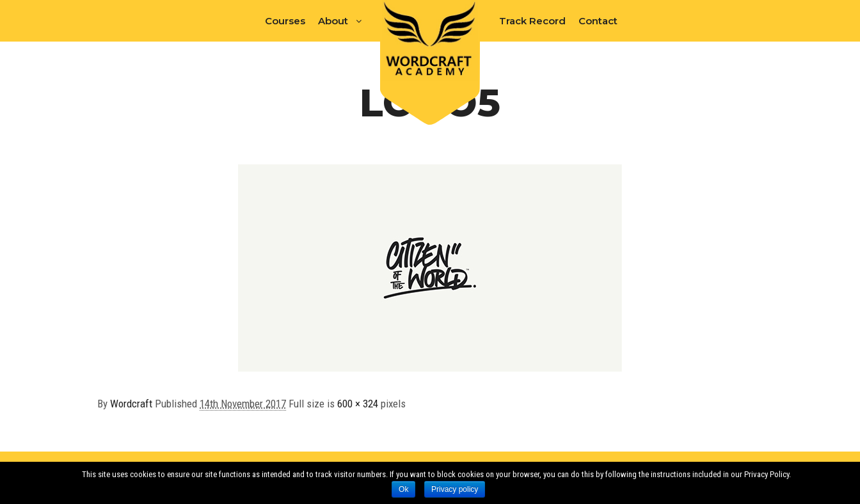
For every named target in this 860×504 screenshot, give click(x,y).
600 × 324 (358, 404)
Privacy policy (455, 489)
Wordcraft (131, 404)
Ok (403, 489)
